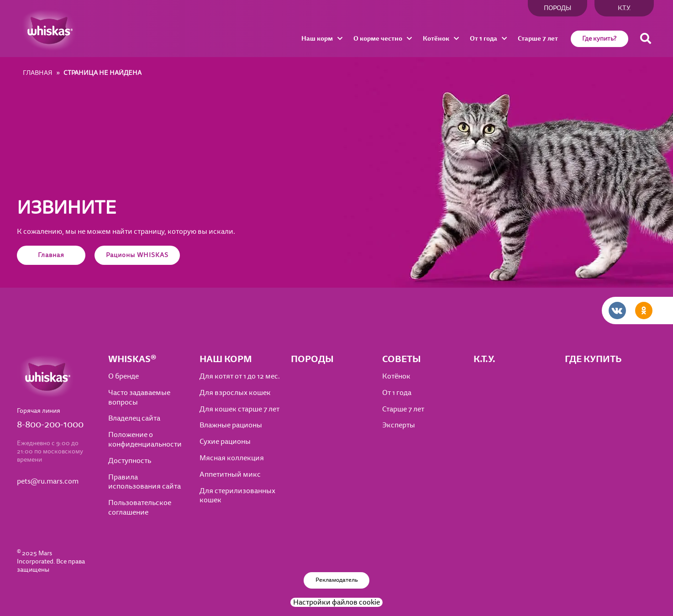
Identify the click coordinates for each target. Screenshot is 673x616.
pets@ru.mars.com (48, 482)
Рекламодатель (337, 580)
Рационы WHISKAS (137, 255)
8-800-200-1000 (50, 425)
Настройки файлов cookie (336, 602)
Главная (51, 255)
